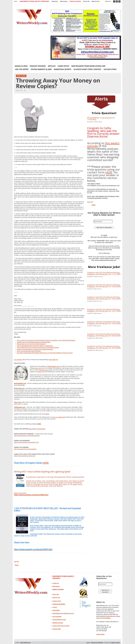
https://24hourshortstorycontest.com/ (25, 456)
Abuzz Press (41, 372)
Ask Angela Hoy (53, 360)
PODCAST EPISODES (38, 66)
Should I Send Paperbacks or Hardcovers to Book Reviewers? (35, 349)
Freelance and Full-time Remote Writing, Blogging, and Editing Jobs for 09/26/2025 (104, 335)
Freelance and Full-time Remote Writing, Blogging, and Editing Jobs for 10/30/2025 (104, 286)
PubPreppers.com (44, 370)
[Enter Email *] (103, 222)
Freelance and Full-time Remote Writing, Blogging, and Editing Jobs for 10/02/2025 (104, 323)
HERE (47, 414)
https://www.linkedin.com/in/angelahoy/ (25, 449)
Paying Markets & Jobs (41, 69)
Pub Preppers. (107, 618)
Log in (88, 643)
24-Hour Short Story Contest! (87, 69)
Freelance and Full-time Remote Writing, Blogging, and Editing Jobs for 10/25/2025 (104, 298)
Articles (52, 66)
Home (16, 1)
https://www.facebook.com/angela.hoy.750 (26, 442)
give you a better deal (59, 417)
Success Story (110, 69)
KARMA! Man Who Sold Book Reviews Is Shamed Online (34, 342)
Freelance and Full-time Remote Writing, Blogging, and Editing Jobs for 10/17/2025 (104, 310)
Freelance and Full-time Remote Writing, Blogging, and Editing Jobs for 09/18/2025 (104, 347)
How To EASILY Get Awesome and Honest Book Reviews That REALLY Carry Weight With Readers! (46, 340)
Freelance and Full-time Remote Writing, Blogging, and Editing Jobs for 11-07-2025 (104, 273)
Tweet (17, 565)
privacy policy (100, 634)
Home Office (63, 66)
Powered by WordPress (97, 643)
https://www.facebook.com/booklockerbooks (27, 436)
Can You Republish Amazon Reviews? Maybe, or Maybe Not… (35, 346)
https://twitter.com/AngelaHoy (37, 429)
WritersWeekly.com (53, 366)
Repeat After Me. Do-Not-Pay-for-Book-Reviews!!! (31, 344)
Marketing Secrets (63, 69)
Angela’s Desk (21, 66)
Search (108, 1)
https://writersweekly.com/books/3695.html (31, 495)
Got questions (18, 360)
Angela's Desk (21, 76)
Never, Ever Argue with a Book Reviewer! (29, 351)
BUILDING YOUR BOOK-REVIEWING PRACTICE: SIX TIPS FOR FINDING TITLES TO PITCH (45, 353)
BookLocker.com (36, 368)
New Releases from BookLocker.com (88, 66)
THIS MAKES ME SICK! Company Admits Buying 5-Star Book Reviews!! (38, 347)
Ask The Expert (22, 69)
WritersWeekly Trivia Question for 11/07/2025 (101, 119)
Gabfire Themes (116, 643)
